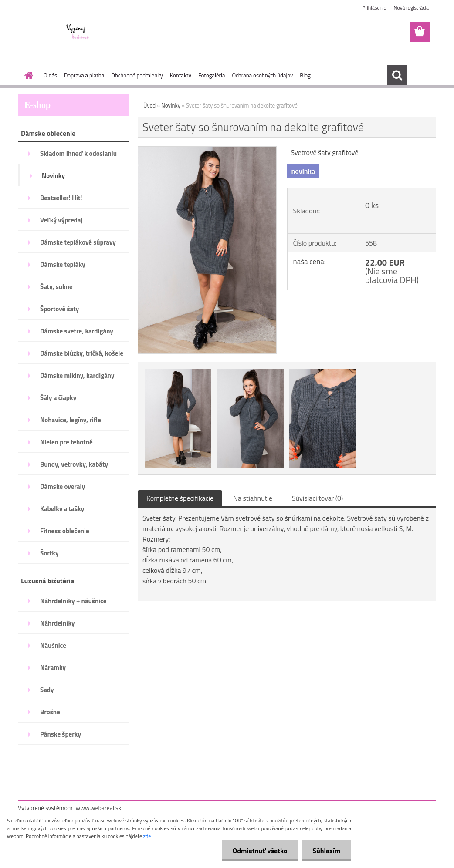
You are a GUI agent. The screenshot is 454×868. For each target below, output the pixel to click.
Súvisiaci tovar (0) (317, 498)
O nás (50, 75)
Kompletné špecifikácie (180, 498)
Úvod (149, 105)
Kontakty (181, 75)
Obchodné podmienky (137, 75)
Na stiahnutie (253, 498)
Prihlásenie (374, 8)
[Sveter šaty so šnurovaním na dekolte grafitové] (207, 150)
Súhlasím (326, 851)
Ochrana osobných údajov (262, 75)
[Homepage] (27, 75)
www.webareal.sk (99, 808)
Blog (305, 75)
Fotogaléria (212, 75)
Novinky (171, 105)
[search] (397, 75)
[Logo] (78, 32)
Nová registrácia (411, 8)
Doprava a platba (84, 75)
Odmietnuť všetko (260, 851)
